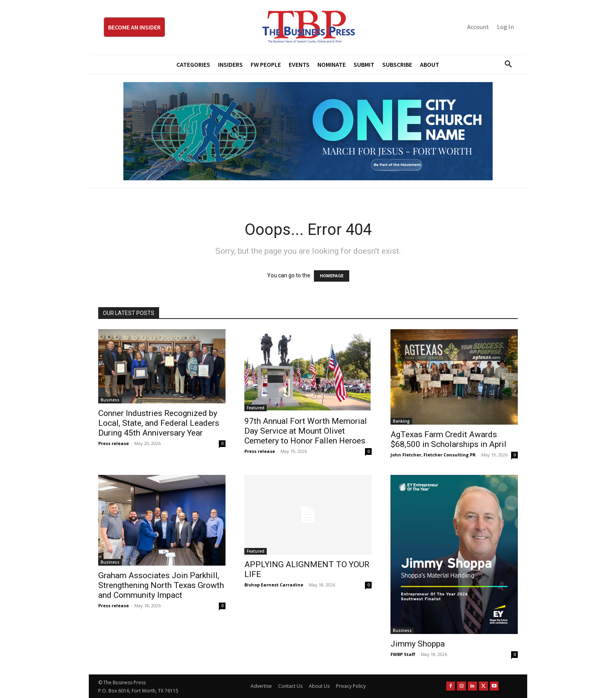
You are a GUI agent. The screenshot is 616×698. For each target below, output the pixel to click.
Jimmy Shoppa (418, 644)
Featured (256, 408)
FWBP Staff (403, 654)
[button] (505, 64)
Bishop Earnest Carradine (274, 585)
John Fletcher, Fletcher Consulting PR (433, 455)
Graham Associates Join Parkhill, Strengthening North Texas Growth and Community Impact (161, 585)
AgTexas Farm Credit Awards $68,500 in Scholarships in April (448, 439)
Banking (401, 421)
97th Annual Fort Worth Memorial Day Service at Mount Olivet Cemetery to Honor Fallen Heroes (306, 431)
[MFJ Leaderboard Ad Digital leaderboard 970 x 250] (308, 131)
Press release (114, 443)
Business (110, 400)
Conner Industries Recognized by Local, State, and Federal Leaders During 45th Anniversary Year (159, 423)
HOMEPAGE (332, 276)
